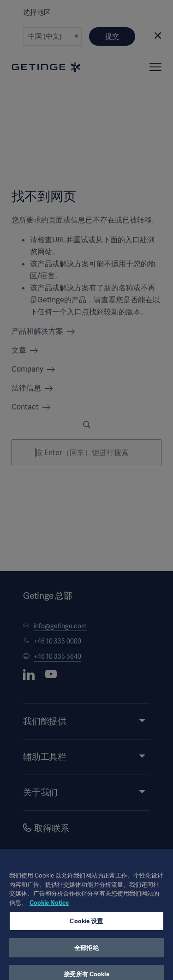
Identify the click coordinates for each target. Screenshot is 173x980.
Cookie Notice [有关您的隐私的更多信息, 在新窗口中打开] (49, 910)
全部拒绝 (86, 955)
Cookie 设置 (86, 929)
